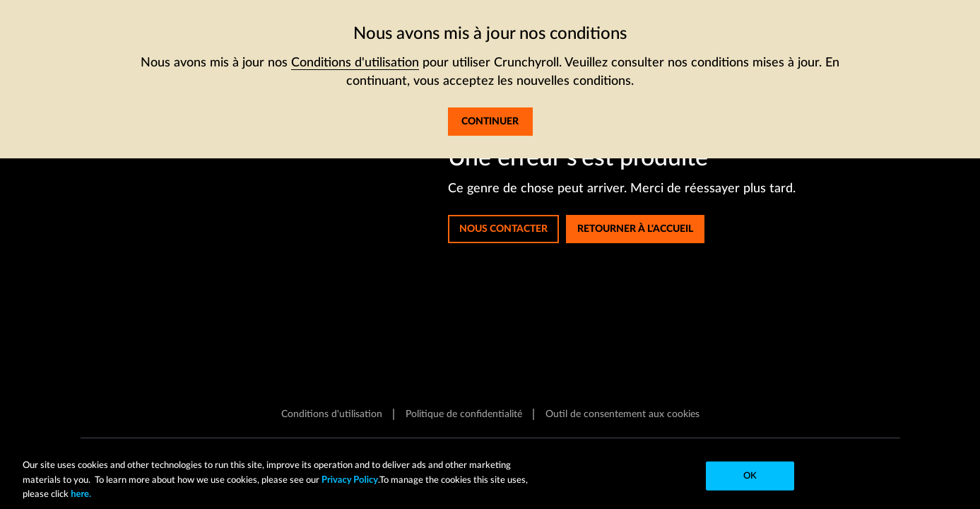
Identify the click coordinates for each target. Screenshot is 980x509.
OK (750, 476)
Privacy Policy (350, 479)
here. (80, 494)
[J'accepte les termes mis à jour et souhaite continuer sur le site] (490, 122)
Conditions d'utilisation (355, 63)
